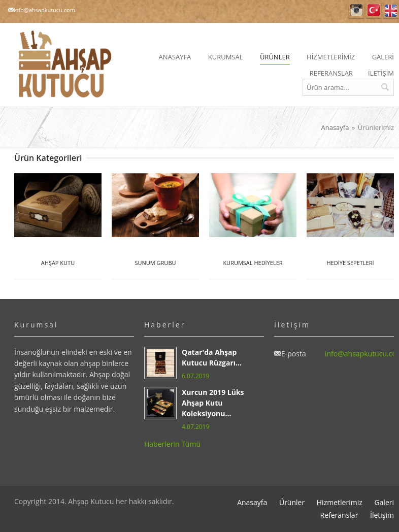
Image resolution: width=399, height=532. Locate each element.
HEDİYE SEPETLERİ (350, 263)
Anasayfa (335, 127)
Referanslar (339, 515)
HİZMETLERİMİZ (331, 57)
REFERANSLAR (331, 73)
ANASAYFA (175, 57)
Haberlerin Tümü (172, 444)
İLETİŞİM (381, 73)
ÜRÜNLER (275, 57)
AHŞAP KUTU (58, 263)
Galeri (384, 502)
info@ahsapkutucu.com (44, 10)
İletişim (382, 515)
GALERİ (383, 57)
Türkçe (374, 10)
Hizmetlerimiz (340, 502)
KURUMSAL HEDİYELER (253, 263)
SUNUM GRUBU (155, 263)
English (391, 10)
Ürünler (292, 502)
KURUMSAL (226, 57)
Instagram (356, 10)
